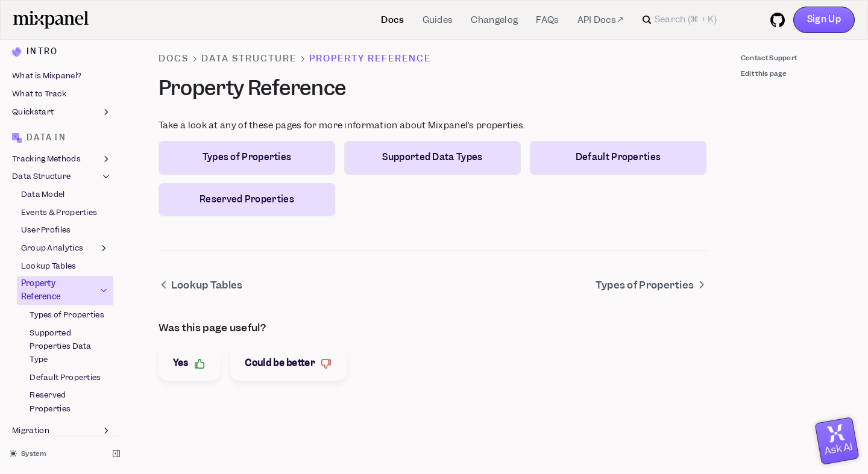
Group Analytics (65, 116)
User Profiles (46, 98)
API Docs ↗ (600, 20)
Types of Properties (67, 183)
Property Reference (65, 159)
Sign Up (824, 19)
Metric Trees (36, 435)
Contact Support (769, 58)
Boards (62, 382)
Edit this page (763, 73)
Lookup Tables (49, 134)
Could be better (289, 363)
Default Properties (65, 245)
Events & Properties (59, 80)
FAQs (547, 20)
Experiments (36, 417)
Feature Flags (62, 399)
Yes (190, 363)
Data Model (43, 62)
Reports (62, 364)
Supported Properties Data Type (61, 214)
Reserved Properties (50, 270)
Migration (62, 299)
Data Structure (62, 45)
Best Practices (62, 317)
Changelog (494, 20)
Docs (392, 20)
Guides (438, 20)
